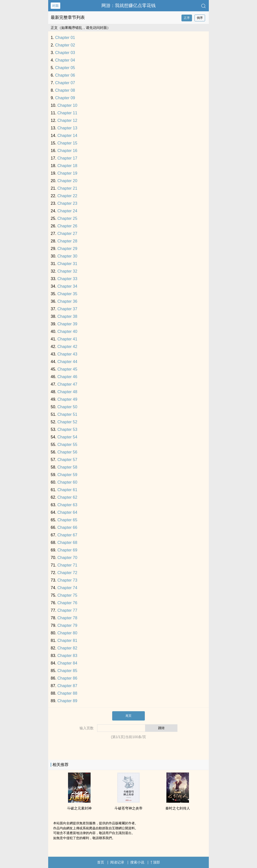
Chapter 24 (67, 211)
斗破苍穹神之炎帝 (128, 808)
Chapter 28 (67, 241)
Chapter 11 (67, 113)
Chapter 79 (67, 625)
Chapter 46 (67, 377)
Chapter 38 (67, 316)
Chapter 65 (67, 520)
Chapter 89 (67, 701)
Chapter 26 (67, 226)
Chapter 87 (67, 686)
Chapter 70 (67, 558)
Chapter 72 (67, 573)
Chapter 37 (67, 309)
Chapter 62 (67, 497)
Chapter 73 (67, 580)
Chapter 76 (67, 603)
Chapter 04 (65, 60)
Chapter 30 (67, 256)
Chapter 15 (67, 143)
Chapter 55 (67, 445)
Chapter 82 (67, 648)
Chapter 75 (67, 595)
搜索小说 (137, 862)
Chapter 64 (67, 512)
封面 (55, 6)
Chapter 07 (65, 83)
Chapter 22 (67, 196)
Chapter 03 (65, 53)
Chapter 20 (67, 181)
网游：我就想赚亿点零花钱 (128, 6)
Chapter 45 (67, 369)
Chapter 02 (65, 45)
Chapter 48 (67, 392)
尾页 (128, 716)
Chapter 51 (67, 414)
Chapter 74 (67, 588)
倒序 (200, 18)
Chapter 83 (67, 656)
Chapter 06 (65, 75)
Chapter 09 (65, 98)
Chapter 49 (67, 399)
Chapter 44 (67, 362)
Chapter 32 (67, 271)
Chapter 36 (67, 301)
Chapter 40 (67, 331)
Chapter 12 (67, 120)
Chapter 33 (67, 279)
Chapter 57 (67, 460)
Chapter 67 (67, 535)
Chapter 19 (67, 173)
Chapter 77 (67, 610)
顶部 (155, 862)
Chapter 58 (67, 467)
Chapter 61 (67, 490)
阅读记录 (117, 862)
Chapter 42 (67, 347)
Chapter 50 (67, 407)
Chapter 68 (67, 543)
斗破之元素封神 (79, 808)
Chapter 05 (65, 68)
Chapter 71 (67, 565)
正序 (187, 18)
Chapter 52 (67, 422)
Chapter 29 (67, 249)
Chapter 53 (67, 429)
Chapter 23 (67, 203)
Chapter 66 (67, 527)
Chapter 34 (67, 286)
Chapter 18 (67, 166)
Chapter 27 (67, 234)
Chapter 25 (67, 218)
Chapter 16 (67, 151)
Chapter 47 (67, 384)
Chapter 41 (67, 339)
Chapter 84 (67, 663)
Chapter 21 (67, 188)
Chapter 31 (67, 264)
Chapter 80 (67, 633)
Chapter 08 (65, 90)
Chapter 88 (67, 693)
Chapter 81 (67, 641)
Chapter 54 (67, 437)
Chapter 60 (67, 482)
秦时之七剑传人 (178, 808)
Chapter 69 (67, 550)
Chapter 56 (67, 452)
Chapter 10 (67, 105)
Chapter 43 (67, 354)
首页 (101, 862)
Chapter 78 (67, 618)
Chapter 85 (67, 671)
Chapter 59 (67, 475)
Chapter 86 (67, 678)
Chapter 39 (67, 324)
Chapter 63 (67, 505)
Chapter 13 (67, 128)
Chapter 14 (67, 136)
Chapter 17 (67, 158)
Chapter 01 (65, 38)
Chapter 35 (67, 294)
